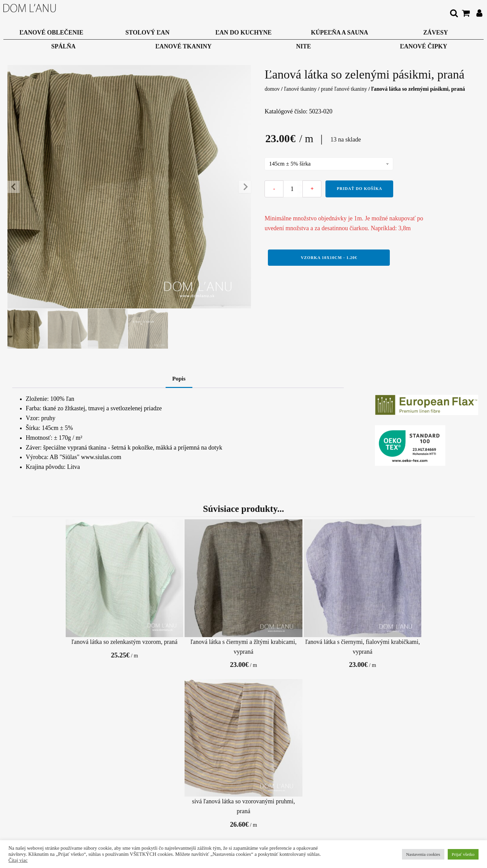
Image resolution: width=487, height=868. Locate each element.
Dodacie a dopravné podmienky (210, 785)
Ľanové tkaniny (184, 46)
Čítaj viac (18, 860)
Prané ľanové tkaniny (344, 89)
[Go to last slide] (14, 187)
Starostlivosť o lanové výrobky (296, 800)
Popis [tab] (179, 380)
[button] (28, 329)
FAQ (297, 780)
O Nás (122, 780)
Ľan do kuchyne (243, 32)
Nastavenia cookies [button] (423, 854)
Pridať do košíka (359, 189)
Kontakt (122, 795)
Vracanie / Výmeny (224, 805)
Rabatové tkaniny (243, 720)
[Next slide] (245, 187)
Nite (303, 46)
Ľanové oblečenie (52, 32)
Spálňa (63, 46)
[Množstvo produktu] (293, 190)
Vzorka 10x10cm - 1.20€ (329, 258)
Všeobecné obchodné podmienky (122, 810)
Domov (272, 89)
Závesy (436, 32)
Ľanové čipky (424, 46)
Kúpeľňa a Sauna (340, 32)
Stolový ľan (147, 32)
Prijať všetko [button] (463, 854)
